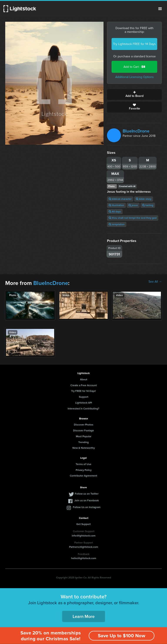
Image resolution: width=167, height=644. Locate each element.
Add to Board (134, 94)
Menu (160, 9)
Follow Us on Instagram (87, 507)
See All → (155, 282)
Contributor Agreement (83, 476)
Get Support (83, 524)
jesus (133, 205)
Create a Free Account (84, 385)
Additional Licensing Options (134, 77)
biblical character (120, 199)
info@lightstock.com (84, 536)
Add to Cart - (134, 67)
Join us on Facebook (87, 500)
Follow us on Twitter (87, 494)
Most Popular (84, 436)
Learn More (84, 616)
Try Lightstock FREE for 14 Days (134, 44)
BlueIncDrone (136, 131)
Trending (83, 442)
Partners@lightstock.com (84, 547)
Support (84, 397)
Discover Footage (83, 430)
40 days (115, 212)
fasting (148, 205)
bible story (144, 199)
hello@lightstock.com (84, 558)
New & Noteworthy (84, 448)
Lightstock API (84, 403)
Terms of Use (83, 464)
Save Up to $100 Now (122, 636)
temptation (117, 224)
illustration (116, 205)
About (84, 379)
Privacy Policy (84, 470)
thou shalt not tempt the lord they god (133, 218)
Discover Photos (84, 425)
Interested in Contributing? (83, 409)
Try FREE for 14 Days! (83, 391)
